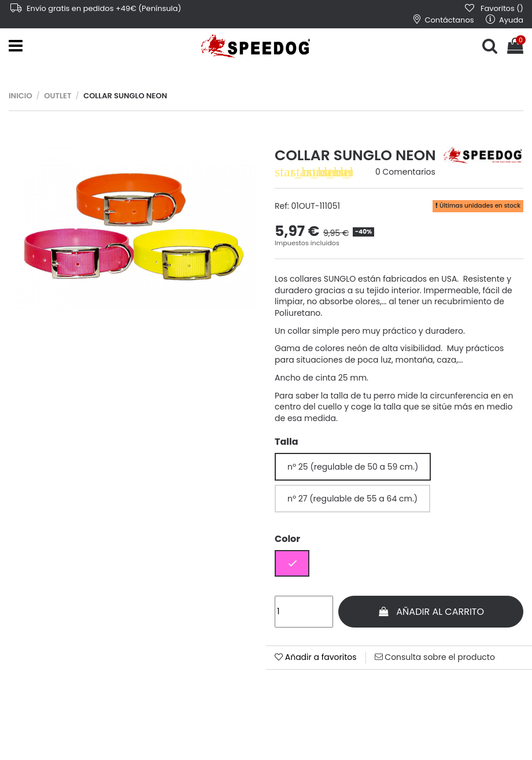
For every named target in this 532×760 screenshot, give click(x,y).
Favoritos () (494, 8)
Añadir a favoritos (316, 657)
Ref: (282, 206)
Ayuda (505, 20)
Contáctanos (444, 20)
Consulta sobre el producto (435, 657)
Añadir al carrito (431, 612)
